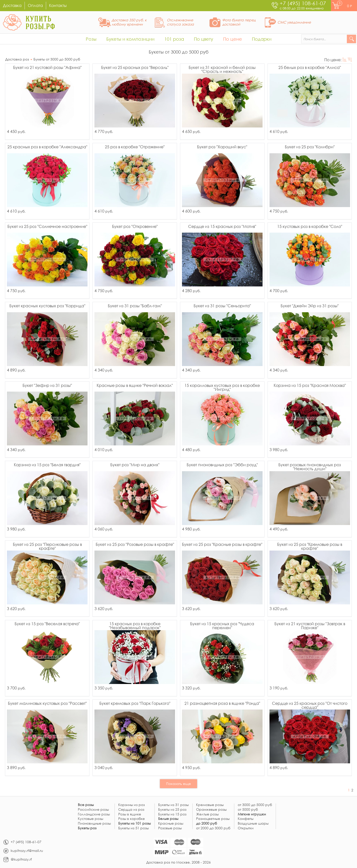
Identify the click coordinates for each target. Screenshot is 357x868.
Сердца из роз (131, 810)
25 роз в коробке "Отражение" (135, 147)
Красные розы (171, 823)
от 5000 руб (248, 810)
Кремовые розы (210, 805)
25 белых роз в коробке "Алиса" (310, 68)
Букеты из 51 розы (134, 828)
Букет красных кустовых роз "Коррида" (47, 306)
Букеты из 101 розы (134, 823)
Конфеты (246, 819)
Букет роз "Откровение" (135, 227)
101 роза (174, 39)
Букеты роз (87, 828)
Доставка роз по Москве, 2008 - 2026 (178, 862)
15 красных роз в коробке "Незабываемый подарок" (135, 626)
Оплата (35, 5)
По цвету (204, 39)
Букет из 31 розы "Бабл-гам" (135, 306)
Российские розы (93, 810)
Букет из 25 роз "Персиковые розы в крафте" (47, 546)
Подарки (262, 39)
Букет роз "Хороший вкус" (222, 147)
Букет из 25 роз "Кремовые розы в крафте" (310, 546)
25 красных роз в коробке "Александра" (47, 147)
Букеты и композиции (130, 39)
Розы (91, 39)
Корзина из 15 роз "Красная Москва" (310, 386)
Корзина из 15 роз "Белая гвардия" (47, 465)
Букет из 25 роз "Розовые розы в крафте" (135, 545)
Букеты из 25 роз (172, 810)
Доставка (12, 5)
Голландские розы (94, 814)
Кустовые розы (90, 819)
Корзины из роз (132, 805)
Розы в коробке (132, 819)
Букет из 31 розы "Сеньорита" (222, 306)
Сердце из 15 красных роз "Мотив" (222, 227)
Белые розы (168, 819)
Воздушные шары (253, 823)
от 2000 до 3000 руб (213, 828)
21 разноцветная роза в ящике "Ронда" (222, 704)
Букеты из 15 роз (172, 814)
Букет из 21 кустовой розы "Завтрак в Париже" (310, 626)
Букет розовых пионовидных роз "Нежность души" (310, 467)
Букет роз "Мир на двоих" (135, 465)
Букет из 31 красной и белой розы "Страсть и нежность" (222, 69)
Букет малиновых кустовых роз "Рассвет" (47, 704)
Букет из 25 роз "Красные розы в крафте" (222, 545)
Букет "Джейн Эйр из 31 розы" (310, 306)
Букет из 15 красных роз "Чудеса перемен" (222, 626)
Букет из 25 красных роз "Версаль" (135, 68)
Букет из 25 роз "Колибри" (310, 147)
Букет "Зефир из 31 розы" (47, 386)
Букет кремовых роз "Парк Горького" (135, 704)
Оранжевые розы (211, 810)
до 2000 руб (207, 823)
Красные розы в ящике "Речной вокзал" (135, 386)
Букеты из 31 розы (173, 805)
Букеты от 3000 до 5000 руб (57, 59)
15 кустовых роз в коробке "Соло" (310, 227)
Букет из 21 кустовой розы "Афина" (47, 68)
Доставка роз (17, 59)
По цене (233, 39)
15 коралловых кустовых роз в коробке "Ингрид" (222, 387)
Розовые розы (170, 828)
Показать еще (178, 784)
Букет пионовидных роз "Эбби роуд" (222, 465)
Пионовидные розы (94, 823)
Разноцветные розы (213, 819)
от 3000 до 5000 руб (255, 805)
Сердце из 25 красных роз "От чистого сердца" (310, 705)
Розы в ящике (130, 814)
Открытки (246, 828)
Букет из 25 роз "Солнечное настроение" (47, 227)
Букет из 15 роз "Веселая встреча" (47, 624)
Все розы (86, 805)
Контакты (58, 5)
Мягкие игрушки (252, 814)
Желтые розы (207, 814)
